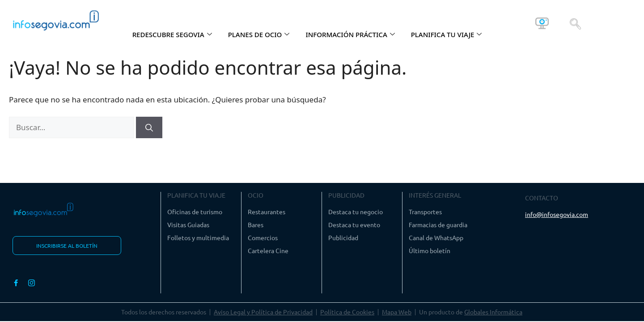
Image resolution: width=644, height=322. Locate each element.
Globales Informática (493, 312)
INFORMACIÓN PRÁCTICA (350, 34)
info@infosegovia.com (557, 214)
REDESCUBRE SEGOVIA (172, 34)
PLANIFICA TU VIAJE (447, 34)
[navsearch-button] (575, 23)
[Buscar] (149, 127)
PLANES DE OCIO (259, 34)
